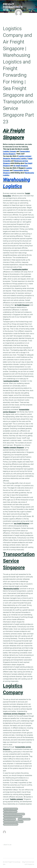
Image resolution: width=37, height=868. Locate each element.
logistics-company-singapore (13, 817)
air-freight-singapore (10, 811)
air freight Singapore (22, 305)
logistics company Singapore (14, 448)
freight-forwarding (10, 819)
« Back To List (7, 845)
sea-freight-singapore (11, 809)
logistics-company (24, 819)
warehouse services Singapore (14, 714)
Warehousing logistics (11, 589)
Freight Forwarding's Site (13, 7)
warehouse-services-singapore (13, 822)
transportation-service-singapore (14, 814)
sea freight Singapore (22, 524)
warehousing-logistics (11, 824)
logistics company (17, 799)
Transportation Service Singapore (19, 561)
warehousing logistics (20, 269)
